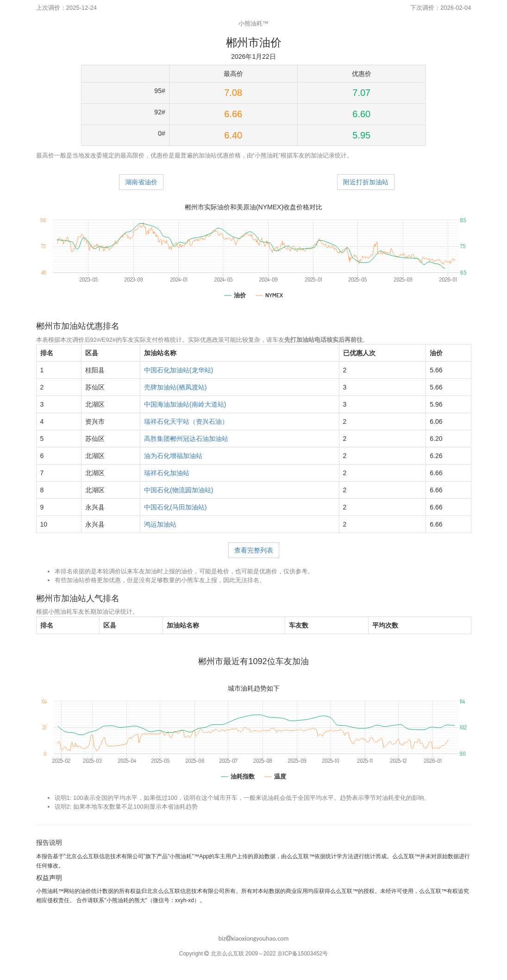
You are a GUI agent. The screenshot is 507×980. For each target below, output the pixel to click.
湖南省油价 (141, 182)
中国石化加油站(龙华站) (178, 370)
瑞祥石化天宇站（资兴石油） (186, 421)
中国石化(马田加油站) (175, 507)
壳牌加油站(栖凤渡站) (175, 387)
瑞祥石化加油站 (167, 473)
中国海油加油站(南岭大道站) (185, 404)
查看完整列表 (254, 550)
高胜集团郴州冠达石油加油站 (186, 439)
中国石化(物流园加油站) (178, 490)
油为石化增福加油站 (173, 456)
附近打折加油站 (366, 182)
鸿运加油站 (160, 524)
